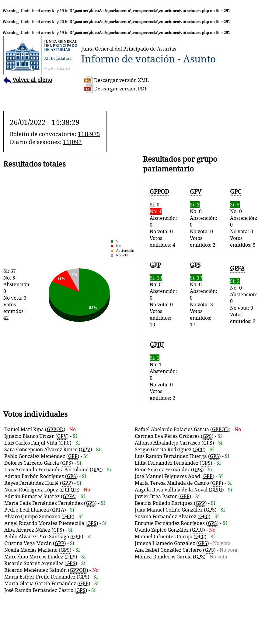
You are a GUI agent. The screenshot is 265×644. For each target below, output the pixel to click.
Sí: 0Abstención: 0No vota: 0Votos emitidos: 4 (163, 218)
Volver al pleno (28, 80)
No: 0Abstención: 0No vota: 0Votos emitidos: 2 (204, 218)
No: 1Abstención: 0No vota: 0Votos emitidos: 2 (163, 371)
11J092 (72, 142)
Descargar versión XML (116, 80)
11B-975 (89, 134)
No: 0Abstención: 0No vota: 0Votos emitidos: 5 (244, 218)
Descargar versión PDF (115, 89)
